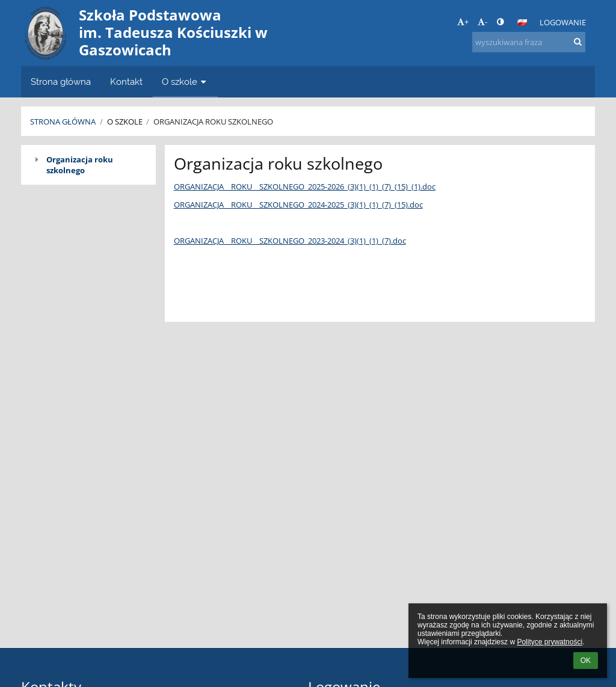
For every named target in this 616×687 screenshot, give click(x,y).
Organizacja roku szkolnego (213, 122)
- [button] (482, 22)
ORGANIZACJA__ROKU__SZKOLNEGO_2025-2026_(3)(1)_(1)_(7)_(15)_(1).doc (305, 186)
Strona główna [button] (61, 82)
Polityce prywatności (550, 642)
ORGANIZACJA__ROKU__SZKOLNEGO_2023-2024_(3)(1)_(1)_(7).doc (290, 241)
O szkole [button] (185, 82)
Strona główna (63, 122)
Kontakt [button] (126, 82)
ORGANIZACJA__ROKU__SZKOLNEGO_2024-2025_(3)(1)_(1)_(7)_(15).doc (298, 205)
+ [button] (463, 22)
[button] (522, 22)
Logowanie (563, 22)
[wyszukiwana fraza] (529, 42)
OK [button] (586, 661)
